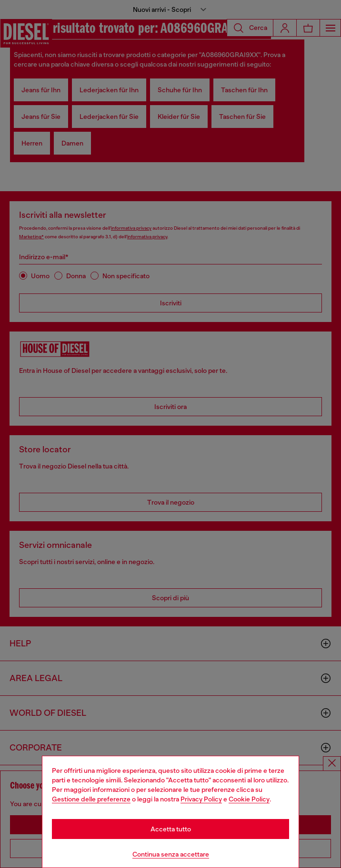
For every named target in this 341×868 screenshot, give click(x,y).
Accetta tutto (171, 829)
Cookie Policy (249, 799)
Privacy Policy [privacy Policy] (201, 799)
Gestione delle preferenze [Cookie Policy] (91, 799)
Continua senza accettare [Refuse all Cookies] (171, 854)
